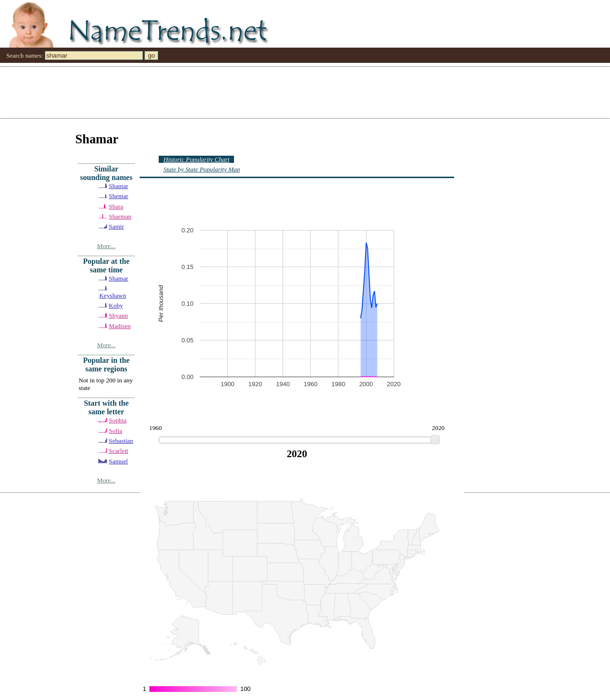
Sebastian (121, 441)
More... (107, 246)
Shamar (118, 186)
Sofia (115, 431)
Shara (116, 206)
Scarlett (118, 451)
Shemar (118, 196)
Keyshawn (112, 295)
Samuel (118, 461)
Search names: (25, 55)
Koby (116, 305)
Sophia (117, 420)
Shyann (118, 315)
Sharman (120, 216)
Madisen (120, 326)
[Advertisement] (286, 92)
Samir (116, 226)
